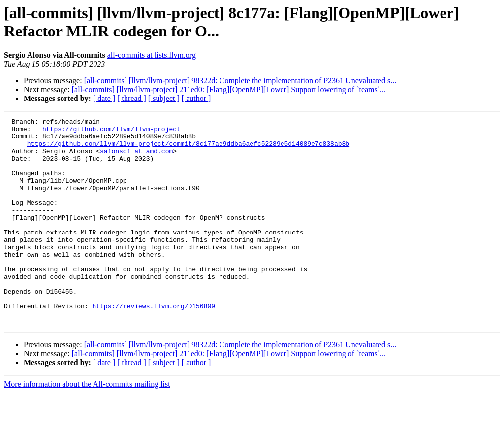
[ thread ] (132, 98)
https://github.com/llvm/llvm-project (111, 132)
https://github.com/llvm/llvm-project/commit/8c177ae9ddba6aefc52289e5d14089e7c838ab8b (188, 149)
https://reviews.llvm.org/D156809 (154, 344)
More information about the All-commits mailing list (87, 425)
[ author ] (196, 98)
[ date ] (104, 98)
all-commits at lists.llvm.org (152, 55)
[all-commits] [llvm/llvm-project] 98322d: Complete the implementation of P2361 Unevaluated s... (240, 81)
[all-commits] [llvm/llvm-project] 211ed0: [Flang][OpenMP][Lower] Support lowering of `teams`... (229, 89)
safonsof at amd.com (136, 158)
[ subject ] (164, 98)
